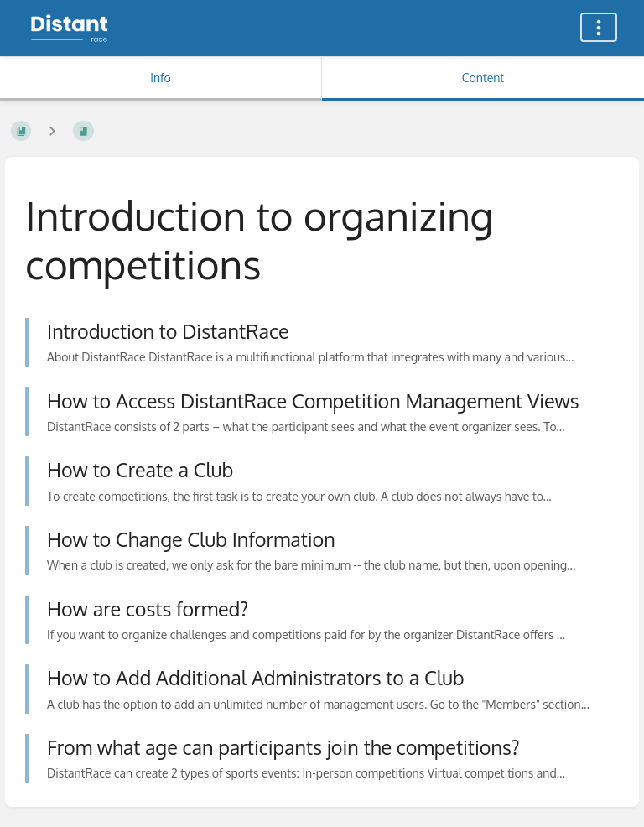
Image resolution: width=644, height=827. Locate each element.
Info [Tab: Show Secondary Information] (161, 78)
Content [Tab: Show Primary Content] (483, 78)
